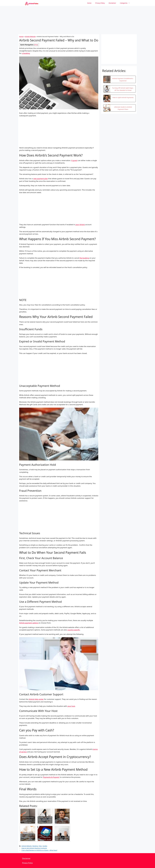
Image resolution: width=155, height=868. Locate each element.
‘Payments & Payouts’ (51, 777)
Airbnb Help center (36, 699)
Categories (126, 3)
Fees (40, 846)
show (36, 45)
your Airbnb (80, 225)
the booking (84, 258)
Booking (35, 846)
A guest (74, 160)
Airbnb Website (30, 36)
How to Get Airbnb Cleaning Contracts (34, 848)
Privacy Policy (100, 3)
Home (89, 3)
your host (71, 706)
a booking (26, 53)
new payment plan (40, 179)
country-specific (74, 630)
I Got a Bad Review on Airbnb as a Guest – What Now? (39, 850)
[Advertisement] (77, 20)
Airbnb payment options (29, 623)
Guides (45, 846)
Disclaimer (112, 3)
